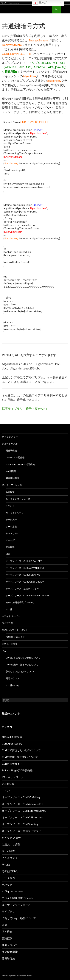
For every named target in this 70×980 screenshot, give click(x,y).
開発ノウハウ (12, 678)
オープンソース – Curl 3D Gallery (24, 561)
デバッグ (10, 540)
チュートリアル (10, 444)
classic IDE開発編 (15, 457)
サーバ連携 (11, 526)
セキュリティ (12, 533)
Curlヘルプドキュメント (15, 630)
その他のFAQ (12, 685)
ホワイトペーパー (11, 616)
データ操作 (11, 520)
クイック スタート (11, 437)
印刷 (8, 554)
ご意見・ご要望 (10, 644)
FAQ (4, 651)
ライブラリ (7, 623)
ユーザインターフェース (18, 499)
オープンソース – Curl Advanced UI (25, 568)
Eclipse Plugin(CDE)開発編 (20, 464)
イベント (10, 506)
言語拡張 (10, 547)
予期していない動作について (20, 671)
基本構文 (10, 492)
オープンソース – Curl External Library (27, 596)
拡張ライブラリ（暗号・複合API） (25, 409)
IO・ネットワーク (15, 513)
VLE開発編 (11, 471)
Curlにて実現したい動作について (23, 658)
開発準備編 (11, 451)
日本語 (40, 3)
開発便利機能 (12, 478)
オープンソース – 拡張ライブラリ (22, 589)
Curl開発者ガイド (15, 637)
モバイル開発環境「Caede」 (20, 602)
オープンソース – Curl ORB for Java (25, 582)
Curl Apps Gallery (12, 743)
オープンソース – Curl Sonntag (23, 575)
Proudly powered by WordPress (18, 975)
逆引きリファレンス (12, 485)
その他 (9, 609)
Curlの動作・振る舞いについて (22, 665)
